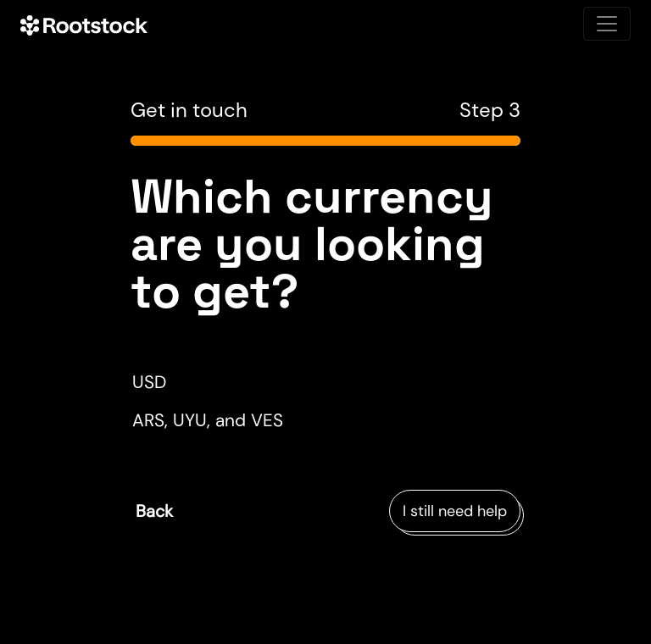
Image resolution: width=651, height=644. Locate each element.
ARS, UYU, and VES (208, 420)
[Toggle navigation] (607, 24)
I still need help (455, 511)
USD (149, 382)
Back (154, 511)
